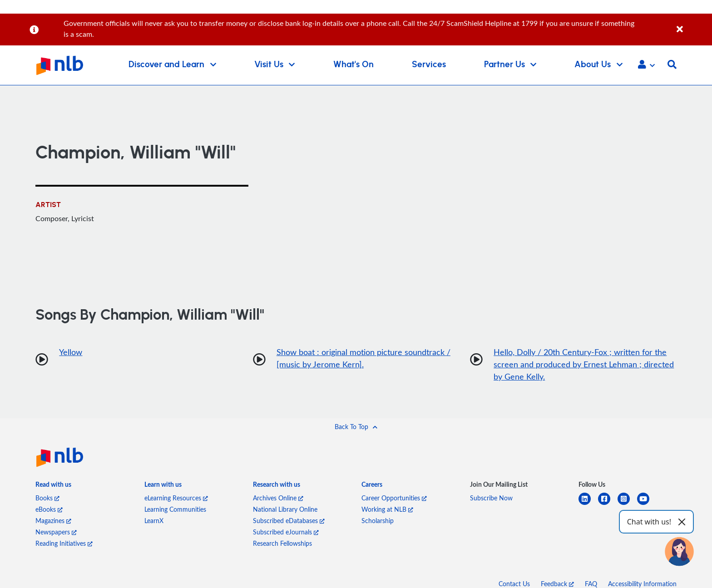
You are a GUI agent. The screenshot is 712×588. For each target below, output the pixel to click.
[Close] (693, 24)
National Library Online (285, 509)
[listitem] (53, 486)
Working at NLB (387, 509)
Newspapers (56, 532)
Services (429, 65)
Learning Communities (175, 509)
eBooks (49, 509)
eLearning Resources (176, 498)
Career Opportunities (394, 498)
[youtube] (647, 504)
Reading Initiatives (64, 543)
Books (47, 498)
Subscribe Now (491, 498)
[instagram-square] (627, 504)
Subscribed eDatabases (289, 521)
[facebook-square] (608, 504)
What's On (354, 65)
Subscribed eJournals (286, 532)
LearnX (154, 521)
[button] (646, 65)
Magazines (53, 521)
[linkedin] (588, 504)
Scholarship (378, 521)
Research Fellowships (282, 543)
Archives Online (278, 498)
